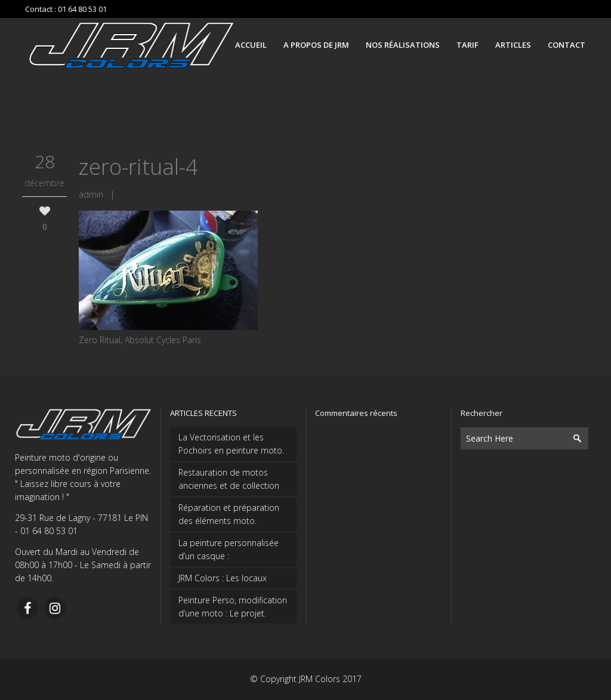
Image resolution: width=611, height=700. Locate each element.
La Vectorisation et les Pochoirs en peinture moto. (231, 444)
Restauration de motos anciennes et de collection (229, 479)
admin (91, 194)
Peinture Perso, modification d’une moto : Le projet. (233, 607)
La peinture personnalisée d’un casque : (229, 549)
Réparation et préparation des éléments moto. (229, 514)
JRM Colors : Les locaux (223, 578)
